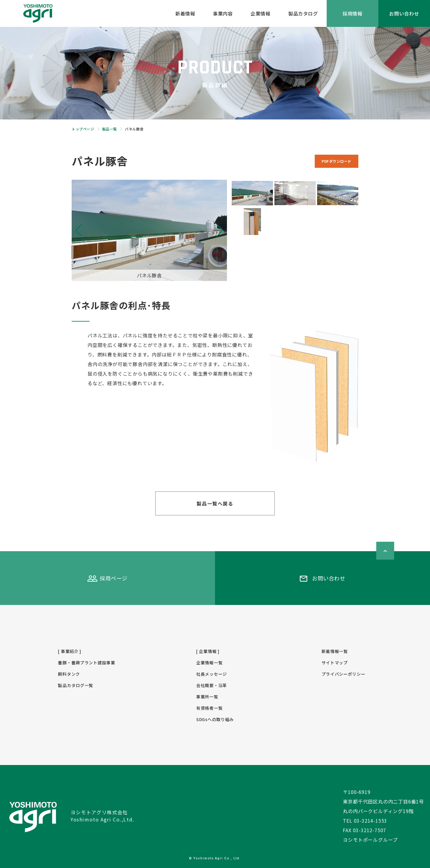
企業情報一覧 (209, 663)
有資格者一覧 (209, 708)
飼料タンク (69, 674)
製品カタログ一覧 (76, 685)
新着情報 (185, 13)
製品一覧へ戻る (215, 503)
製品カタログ (303, 13)
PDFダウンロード (337, 161)
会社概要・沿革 (212, 685)
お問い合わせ (404, 13)
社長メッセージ (212, 674)
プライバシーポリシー (344, 674)
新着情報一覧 (335, 651)
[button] (220, 231)
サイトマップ (335, 663)
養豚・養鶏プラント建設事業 (86, 663)
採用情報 (353, 13)
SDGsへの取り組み (215, 719)
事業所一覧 (207, 697)
